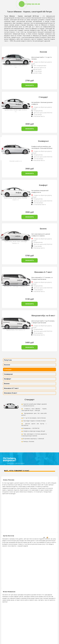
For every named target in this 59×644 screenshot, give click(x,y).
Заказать (30, 85)
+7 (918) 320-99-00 (29, 4)
